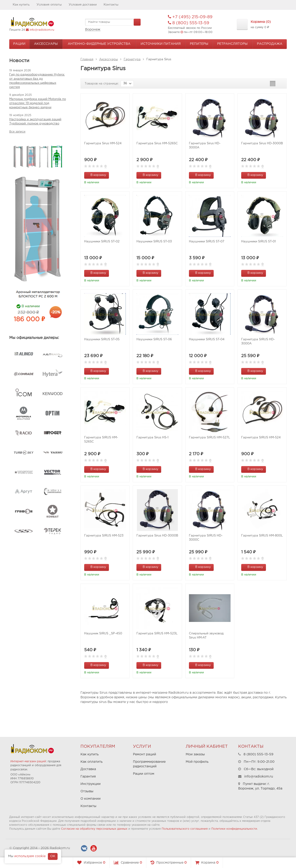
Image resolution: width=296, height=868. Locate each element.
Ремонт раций (145, 754)
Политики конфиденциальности (234, 829)
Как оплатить (92, 762)
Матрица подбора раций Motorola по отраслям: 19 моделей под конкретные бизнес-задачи (38, 103)
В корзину (96, 175)
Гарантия (88, 777)
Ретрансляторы (232, 44)
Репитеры (199, 44)
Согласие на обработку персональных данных (94, 829)
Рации (19, 44)
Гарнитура (132, 59)
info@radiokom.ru (42, 30)
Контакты (111, 5)
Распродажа (270, 44)
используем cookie (30, 856)
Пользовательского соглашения (185, 829)
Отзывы (87, 791)
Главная (87, 59)
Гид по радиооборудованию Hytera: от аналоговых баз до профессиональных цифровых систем (37, 81)
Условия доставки (83, 5)
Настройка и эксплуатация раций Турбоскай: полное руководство (35, 122)
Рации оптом (144, 774)
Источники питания (161, 44)
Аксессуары (46, 44)
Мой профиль (197, 762)
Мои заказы (195, 754)
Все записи (17, 132)
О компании (91, 799)
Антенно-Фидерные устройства (99, 44)
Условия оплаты (49, 5)
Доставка (88, 769)
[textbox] (113, 22)
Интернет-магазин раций (28, 761)
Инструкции (91, 784)
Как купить (21, 5)
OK (53, 856)
